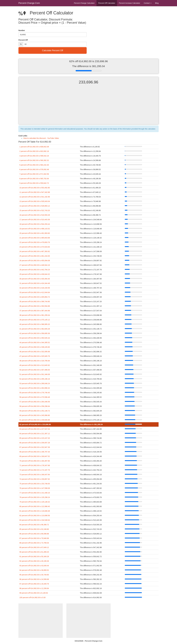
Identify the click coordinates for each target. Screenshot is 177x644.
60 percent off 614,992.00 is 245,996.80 (35, 415)
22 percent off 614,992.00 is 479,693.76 (35, 242)
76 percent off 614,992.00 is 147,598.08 (35, 488)
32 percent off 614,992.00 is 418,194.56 (35, 288)
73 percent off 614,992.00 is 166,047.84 (35, 475)
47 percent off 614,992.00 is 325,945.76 (35, 356)
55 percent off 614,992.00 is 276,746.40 (35, 393)
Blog (157, 3)
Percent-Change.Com (29, 3)
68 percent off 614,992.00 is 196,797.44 (35, 452)
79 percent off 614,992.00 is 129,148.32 (35, 502)
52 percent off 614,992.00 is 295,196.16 (35, 379)
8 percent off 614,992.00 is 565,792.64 (34, 179)
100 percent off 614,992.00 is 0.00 (32, 597)
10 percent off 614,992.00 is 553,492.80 (35, 188)
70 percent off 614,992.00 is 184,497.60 (35, 461)
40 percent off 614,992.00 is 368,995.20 (35, 324)
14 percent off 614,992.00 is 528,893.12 (35, 206)
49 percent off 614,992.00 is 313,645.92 (35, 365)
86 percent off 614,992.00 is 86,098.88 (34, 534)
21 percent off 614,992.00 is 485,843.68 (35, 238)
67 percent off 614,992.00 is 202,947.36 (35, 447)
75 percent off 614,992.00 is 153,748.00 (35, 484)
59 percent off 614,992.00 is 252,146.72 (35, 411)
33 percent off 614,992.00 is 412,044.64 (35, 292)
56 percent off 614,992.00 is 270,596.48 (35, 397)
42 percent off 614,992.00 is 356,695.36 (35, 333)
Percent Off (107, 3)
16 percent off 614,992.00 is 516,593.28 (35, 215)
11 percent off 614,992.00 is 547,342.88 (35, 192)
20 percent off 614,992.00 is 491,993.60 (35, 233)
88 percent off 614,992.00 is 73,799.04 (34, 543)
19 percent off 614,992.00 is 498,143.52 (35, 229)
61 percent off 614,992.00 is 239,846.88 (35, 420)
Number (22, 30)
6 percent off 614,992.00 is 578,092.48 (34, 169)
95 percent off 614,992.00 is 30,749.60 (34, 575)
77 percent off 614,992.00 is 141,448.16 (35, 493)
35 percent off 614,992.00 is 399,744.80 (35, 302)
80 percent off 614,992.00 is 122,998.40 (35, 506)
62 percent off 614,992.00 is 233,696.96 (35, 424)
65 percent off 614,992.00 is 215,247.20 (35, 438)
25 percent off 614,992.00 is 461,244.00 (35, 256)
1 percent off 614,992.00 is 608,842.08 (34, 147)
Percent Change (84, 3)
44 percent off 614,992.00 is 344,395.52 (35, 342)
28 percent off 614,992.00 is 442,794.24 (35, 270)
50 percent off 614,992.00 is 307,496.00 (35, 370)
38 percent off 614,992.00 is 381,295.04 (35, 315)
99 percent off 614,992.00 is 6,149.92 (34, 593)
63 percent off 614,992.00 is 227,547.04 (35, 429)
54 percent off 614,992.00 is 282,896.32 (35, 388)
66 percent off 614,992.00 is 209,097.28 (35, 443)
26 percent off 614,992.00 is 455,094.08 (35, 261)
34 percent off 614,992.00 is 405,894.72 (35, 297)
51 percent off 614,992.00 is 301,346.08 (35, 374)
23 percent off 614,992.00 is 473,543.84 (35, 247)
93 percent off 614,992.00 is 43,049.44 (34, 566)
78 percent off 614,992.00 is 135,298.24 (35, 497)
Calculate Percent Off (53, 50)
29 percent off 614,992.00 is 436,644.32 (35, 274)
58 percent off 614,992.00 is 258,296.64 (35, 406)
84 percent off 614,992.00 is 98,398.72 (34, 525)
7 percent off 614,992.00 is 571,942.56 (34, 174)
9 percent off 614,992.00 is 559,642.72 (34, 183)
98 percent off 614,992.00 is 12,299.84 (34, 588)
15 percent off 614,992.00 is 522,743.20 (35, 210)
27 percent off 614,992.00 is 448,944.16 (35, 265)
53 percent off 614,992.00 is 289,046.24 (35, 383)
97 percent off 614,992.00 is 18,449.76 (34, 584)
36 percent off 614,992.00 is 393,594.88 (35, 306)
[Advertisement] (88, 106)
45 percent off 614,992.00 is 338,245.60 (35, 347)
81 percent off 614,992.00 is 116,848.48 (35, 511)
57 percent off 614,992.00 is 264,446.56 (35, 402)
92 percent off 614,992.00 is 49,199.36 (34, 561)
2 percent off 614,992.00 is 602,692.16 (34, 151)
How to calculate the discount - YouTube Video (41, 138)
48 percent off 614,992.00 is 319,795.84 (35, 361)
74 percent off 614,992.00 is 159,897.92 (35, 479)
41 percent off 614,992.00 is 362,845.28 (35, 329)
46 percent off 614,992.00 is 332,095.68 (35, 352)
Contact (148, 3)
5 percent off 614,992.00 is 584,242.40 (34, 165)
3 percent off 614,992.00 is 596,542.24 (34, 156)
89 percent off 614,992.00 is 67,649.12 (34, 547)
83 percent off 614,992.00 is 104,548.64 (35, 520)
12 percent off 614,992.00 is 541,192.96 (35, 197)
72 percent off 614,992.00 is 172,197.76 (35, 470)
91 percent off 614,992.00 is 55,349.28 (34, 557)
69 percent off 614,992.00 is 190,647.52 (35, 456)
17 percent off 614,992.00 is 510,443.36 (35, 220)
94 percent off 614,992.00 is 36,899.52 (34, 570)
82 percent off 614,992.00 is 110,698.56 (35, 516)
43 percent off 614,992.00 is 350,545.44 (35, 338)
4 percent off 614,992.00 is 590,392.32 (34, 160)
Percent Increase (129, 3)
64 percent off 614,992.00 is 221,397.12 (35, 434)
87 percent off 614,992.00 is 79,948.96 (34, 538)
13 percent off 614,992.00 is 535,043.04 (35, 201)
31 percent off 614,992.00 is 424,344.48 (35, 283)
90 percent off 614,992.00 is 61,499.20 (34, 552)
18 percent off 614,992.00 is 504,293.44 (35, 224)
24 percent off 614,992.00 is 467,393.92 (35, 251)
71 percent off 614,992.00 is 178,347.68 (35, 465)
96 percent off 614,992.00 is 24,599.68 (34, 579)
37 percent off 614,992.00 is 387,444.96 (35, 311)
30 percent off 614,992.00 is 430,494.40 (35, 279)
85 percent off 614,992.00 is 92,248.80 (34, 529)
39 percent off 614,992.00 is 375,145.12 (35, 320)
